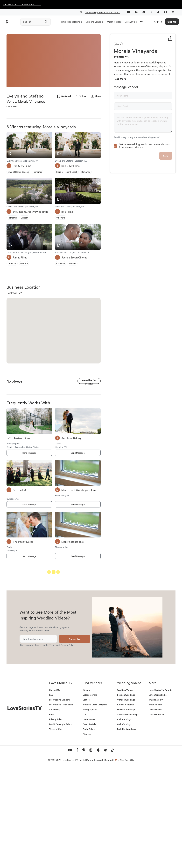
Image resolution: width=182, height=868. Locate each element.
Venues (86, 800)
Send (166, 178)
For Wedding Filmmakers (61, 805)
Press (52, 815)
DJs (84, 815)
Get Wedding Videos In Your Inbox (101, 12)
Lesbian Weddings (126, 796)
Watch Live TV (156, 800)
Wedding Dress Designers (95, 805)
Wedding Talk (155, 805)
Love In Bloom (155, 810)
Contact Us (54, 791)
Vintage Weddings (126, 800)
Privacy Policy (67, 746)
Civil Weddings (124, 825)
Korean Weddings (126, 805)
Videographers (90, 796)
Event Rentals (89, 825)
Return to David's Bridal (22, 4)
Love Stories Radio (158, 796)
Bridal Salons (89, 830)
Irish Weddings (124, 820)
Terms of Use (55, 830)
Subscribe (75, 740)
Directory (87, 791)
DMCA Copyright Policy (60, 825)
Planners (87, 835)
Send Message (29, 453)
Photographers (90, 810)
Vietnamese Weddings (128, 815)
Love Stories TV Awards (160, 791)
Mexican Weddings (126, 810)
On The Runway (156, 815)
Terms (52, 746)
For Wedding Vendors (59, 800)
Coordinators (89, 820)
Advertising (55, 810)
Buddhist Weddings (126, 830)
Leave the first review (89, 381)
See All (88, 573)
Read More (120, 79)
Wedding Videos (125, 791)
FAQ (51, 796)
